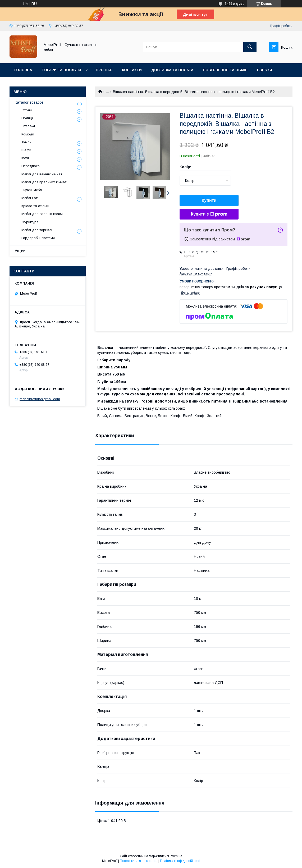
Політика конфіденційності (180, 861)
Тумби (26, 142)
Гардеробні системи (38, 238)
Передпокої (31, 166)
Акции (20, 251)
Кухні (26, 158)
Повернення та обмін (225, 70)
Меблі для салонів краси (42, 214)
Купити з (209, 214)
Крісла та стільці (35, 206)
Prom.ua (176, 856)
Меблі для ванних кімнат (42, 174)
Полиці (27, 118)
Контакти (132, 70)
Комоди (28, 134)
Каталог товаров (29, 102)
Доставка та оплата (172, 70)
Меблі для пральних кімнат (44, 182)
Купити (209, 200)
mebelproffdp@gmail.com (40, 399)
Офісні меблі (32, 190)
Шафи (26, 150)
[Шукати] (250, 47)
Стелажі (28, 126)
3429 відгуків (235, 4)
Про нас (104, 70)
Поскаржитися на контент (139, 861)
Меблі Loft (29, 198)
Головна (23, 70)
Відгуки (265, 70)
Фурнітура (30, 222)
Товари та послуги (61, 70)
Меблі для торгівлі (37, 230)
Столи (27, 110)
